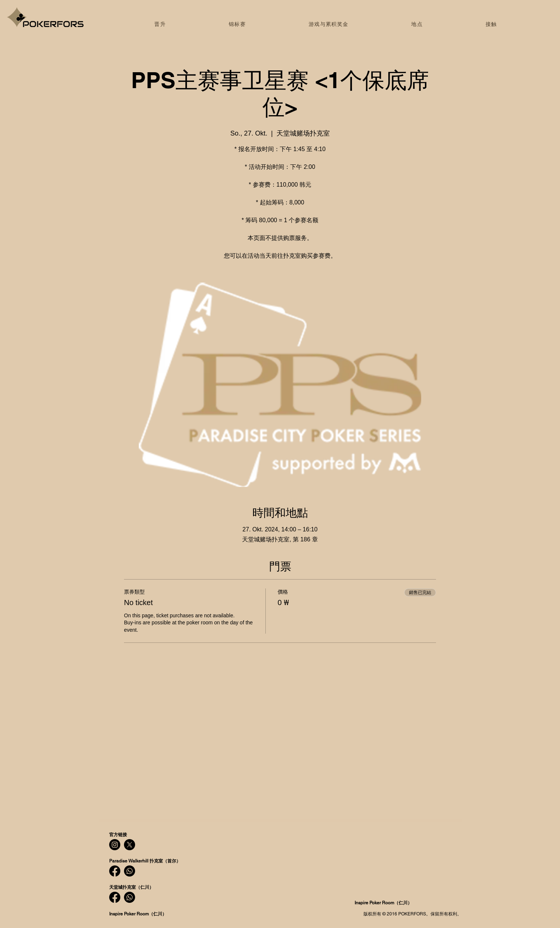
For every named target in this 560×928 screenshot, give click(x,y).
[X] (130, 845)
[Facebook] (115, 871)
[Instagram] (115, 845)
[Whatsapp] (130, 871)
